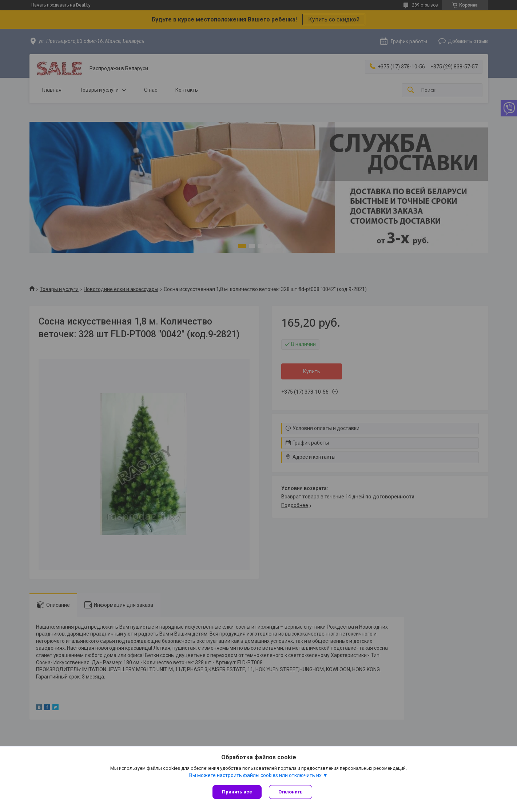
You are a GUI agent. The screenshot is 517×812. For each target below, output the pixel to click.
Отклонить (291, 792)
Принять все (237, 792)
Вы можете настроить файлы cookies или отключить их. (256, 775)
